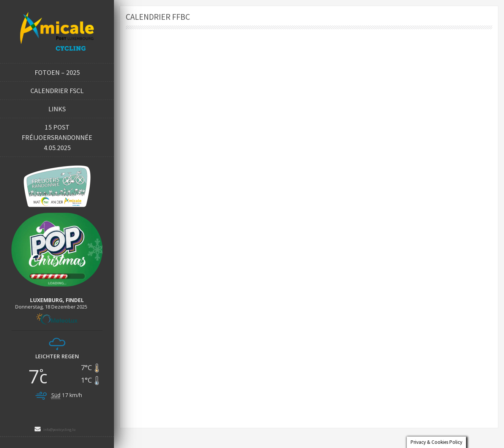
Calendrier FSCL (57, 91)
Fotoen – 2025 (57, 72)
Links (57, 109)
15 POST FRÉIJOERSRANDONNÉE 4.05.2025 (57, 137)
